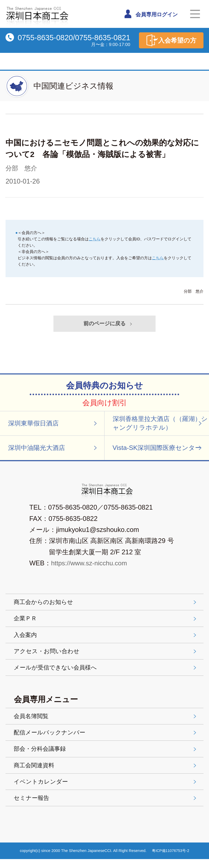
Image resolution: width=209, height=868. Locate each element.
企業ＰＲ (106, 621)
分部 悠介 (22, 168)
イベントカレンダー (106, 789)
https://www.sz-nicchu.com (90, 565)
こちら (95, 239)
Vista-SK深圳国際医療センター (159, 449)
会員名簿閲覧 (106, 722)
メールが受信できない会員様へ (106, 672)
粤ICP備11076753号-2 (171, 859)
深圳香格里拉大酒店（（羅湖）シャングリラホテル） (159, 424)
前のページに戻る (109, 324)
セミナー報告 (106, 806)
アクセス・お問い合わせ (106, 655)
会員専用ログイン (152, 14)
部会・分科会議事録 (106, 755)
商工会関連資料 (106, 772)
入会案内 (106, 638)
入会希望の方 (170, 40)
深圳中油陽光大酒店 (54, 449)
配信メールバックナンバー (106, 738)
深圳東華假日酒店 (54, 424)
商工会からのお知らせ (106, 604)
